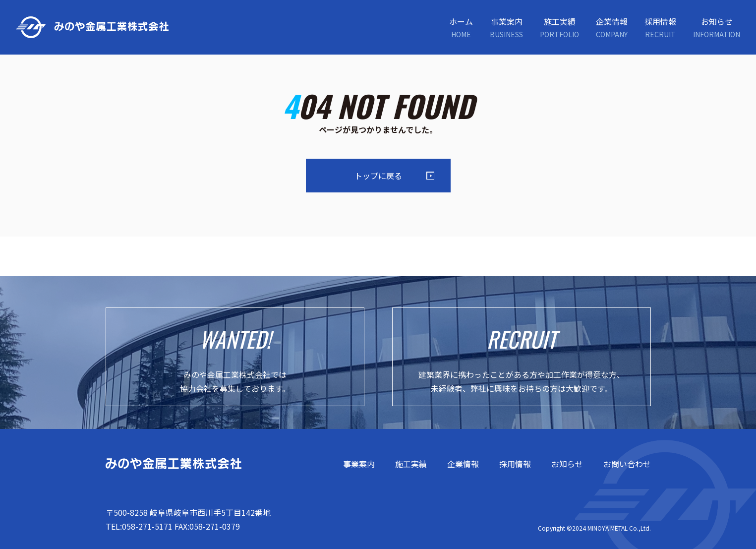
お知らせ (567, 464)
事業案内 (359, 464)
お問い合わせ (627, 464)
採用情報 (515, 464)
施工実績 (411, 464)
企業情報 (463, 464)
